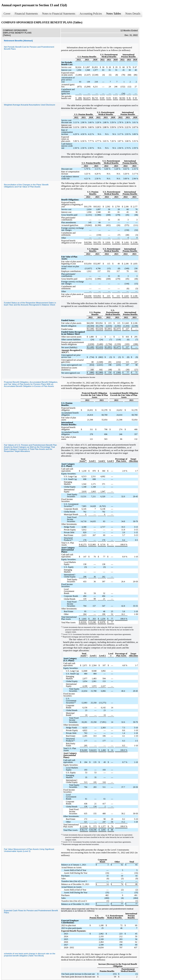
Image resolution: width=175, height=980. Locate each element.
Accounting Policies (91, 14)
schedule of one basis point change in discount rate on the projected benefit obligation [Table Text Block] (30, 955)
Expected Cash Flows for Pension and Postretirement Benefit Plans (31, 912)
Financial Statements (26, 14)
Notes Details (133, 14)
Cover (7, 14)
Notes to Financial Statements (59, 14)
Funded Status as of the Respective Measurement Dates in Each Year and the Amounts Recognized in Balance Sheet (30, 304)
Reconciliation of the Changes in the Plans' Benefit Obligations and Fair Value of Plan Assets (26, 186)
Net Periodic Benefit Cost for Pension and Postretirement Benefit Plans (29, 48)
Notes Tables (114, 14)
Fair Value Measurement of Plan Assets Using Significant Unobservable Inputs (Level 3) (29, 850)
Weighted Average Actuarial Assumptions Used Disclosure (30, 105)
